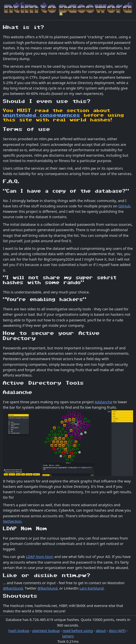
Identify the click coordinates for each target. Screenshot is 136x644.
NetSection (12, 521)
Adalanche (104, 402)
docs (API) (117, 631)
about (101, 631)
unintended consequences (42, 115)
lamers (68, 636)
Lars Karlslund (92, 588)
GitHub (124, 206)
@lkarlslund (13, 588)
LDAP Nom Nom (40, 556)
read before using (78, 631)
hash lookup (19, 631)
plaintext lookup (46, 631)
